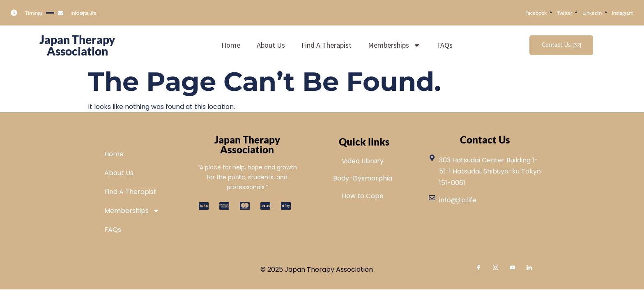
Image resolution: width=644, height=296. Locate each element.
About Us (271, 45)
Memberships (394, 45)
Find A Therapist (327, 45)
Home (231, 45)
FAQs (445, 45)
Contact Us (561, 45)
